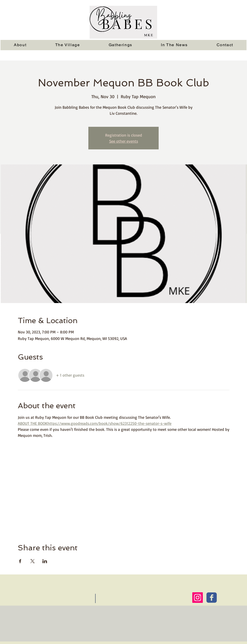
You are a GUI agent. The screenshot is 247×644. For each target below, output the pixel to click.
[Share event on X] (33, 561)
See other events (124, 141)
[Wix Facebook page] (212, 598)
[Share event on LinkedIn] (45, 561)
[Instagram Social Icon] (198, 598)
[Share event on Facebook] (20, 561)
